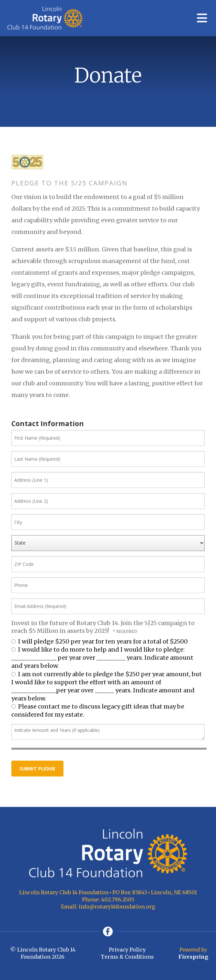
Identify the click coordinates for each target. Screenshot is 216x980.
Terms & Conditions (127, 957)
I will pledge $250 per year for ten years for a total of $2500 (100, 641)
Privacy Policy (127, 950)
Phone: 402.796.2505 (108, 899)
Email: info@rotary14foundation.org (108, 907)
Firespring (193, 957)
